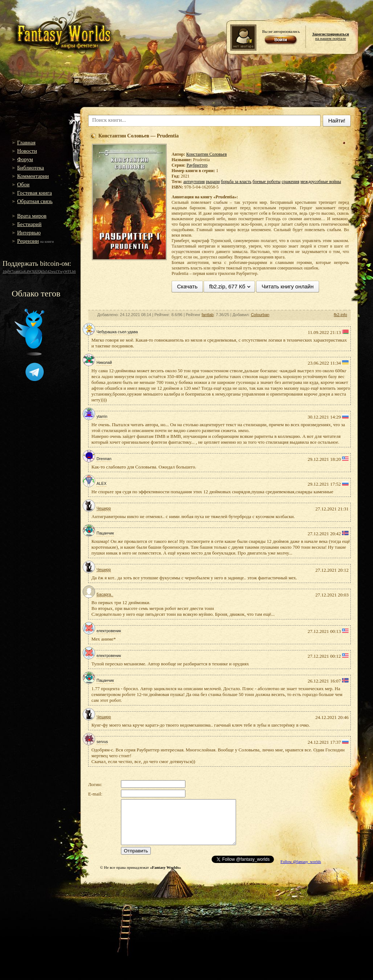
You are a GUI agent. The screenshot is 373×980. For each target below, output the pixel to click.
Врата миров (32, 216)
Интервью (29, 233)
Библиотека (31, 168)
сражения (290, 182)
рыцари (213, 182)
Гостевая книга (34, 193)
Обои (23, 184)
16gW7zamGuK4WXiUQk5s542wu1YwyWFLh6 (39, 271)
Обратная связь (35, 201)
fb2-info (340, 315)
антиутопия (194, 182)
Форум (25, 159)
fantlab (207, 315)
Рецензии (28, 241)
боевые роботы (266, 182)
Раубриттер (197, 165)
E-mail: (95, 794)
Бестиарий (29, 224)
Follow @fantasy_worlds (301, 862)
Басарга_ (105, 594)
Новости (27, 151)
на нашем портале (331, 36)
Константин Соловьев (206, 154)
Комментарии (33, 176)
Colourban (260, 315)
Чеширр (104, 508)
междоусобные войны (321, 182)
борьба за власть (236, 182)
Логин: (95, 784)
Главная (26, 143)
